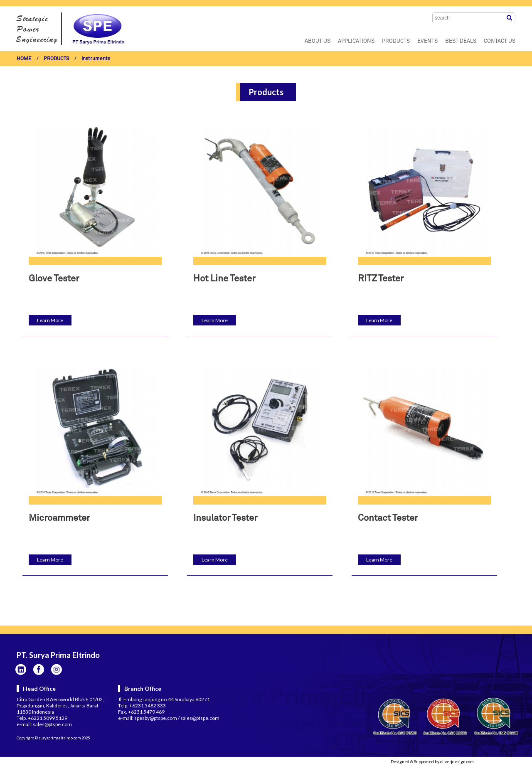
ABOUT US (318, 41)
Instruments (96, 59)
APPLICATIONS (356, 41)
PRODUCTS (396, 41)
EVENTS (427, 41)
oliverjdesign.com (457, 761)
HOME (24, 59)
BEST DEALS (461, 41)
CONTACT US (500, 41)
